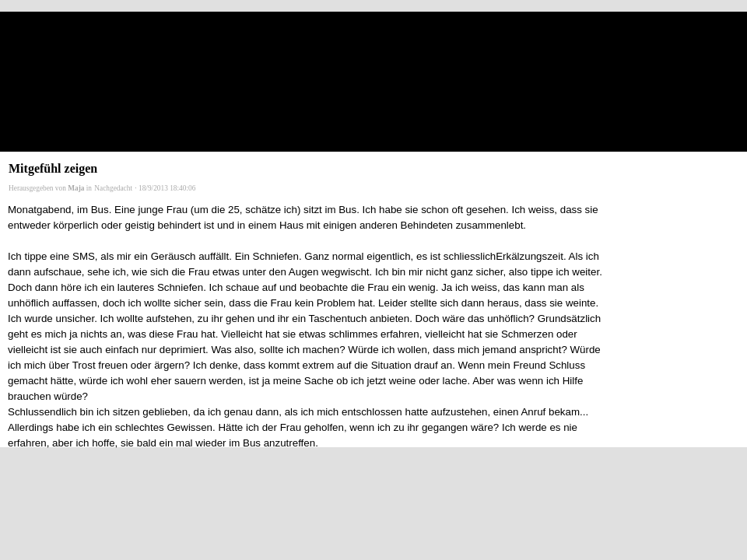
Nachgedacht (113, 188)
